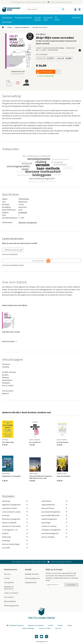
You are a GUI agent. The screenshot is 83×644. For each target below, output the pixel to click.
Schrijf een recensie (12, 250)
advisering (15, 501)
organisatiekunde (54, 505)
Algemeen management (22, 27)
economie (15, 515)
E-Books (9, 27)
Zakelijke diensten (32, 574)
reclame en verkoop (54, 526)
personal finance (54, 508)
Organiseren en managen (11, 476)
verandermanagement (54, 533)
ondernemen (54, 501)
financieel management (15, 519)
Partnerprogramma (11, 606)
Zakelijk (28, 570)
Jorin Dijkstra (41, 34)
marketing (15, 541)
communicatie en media (15, 512)
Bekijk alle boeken (8, 341)
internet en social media (15, 526)
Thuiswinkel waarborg (15, 625)
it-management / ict (15, 530)
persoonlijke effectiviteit (54, 515)
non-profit (15, 548)
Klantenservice (11, 570)
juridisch (15, 533)
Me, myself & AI (35, 442)
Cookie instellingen (28, 628)
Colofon (51, 625)
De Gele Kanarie (63, 442)
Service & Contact (45, 628)
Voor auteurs (9, 597)
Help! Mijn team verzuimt (40, 27)
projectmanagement (54, 519)
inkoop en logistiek (15, 523)
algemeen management (15, 505)
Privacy (60, 625)
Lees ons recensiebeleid (10, 254)
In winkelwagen (46, 72)
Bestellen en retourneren (9, 588)
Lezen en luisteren (11, 593)
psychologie (54, 523)
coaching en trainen (15, 508)
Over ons (7, 574)
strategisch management (54, 530)
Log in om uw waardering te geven (13, 265)
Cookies (70, 625)
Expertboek (23, 212)
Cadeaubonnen (31, 583)
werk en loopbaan (54, 537)
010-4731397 (77, 18)
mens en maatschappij (15, 544)
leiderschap (15, 537)
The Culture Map (8, 442)
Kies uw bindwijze (42, 54)
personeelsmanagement (54, 512)
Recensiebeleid (10, 601)
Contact (7, 578)
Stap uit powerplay (63, 476)
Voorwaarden (9, 583)
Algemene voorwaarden (36, 625)
